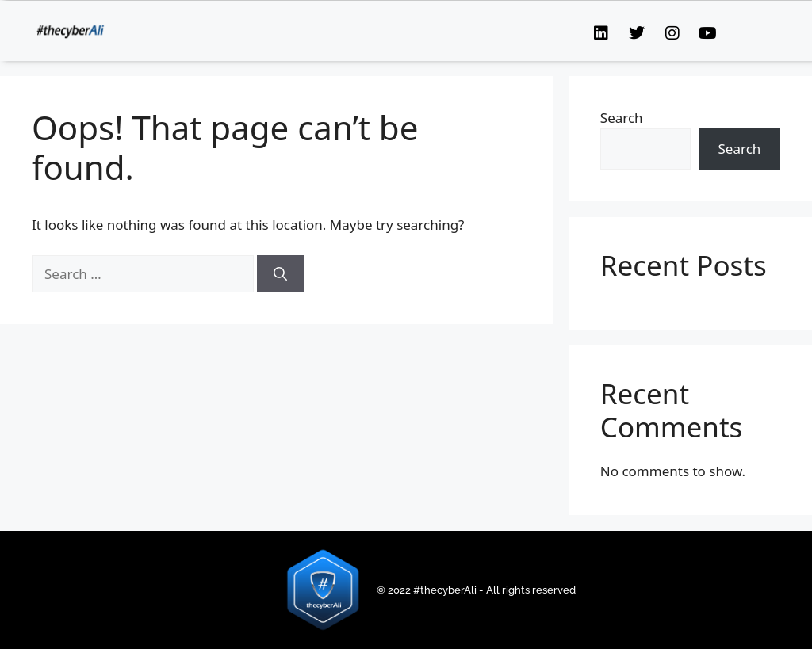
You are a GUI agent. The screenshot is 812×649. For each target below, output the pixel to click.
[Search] (280, 274)
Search (622, 118)
